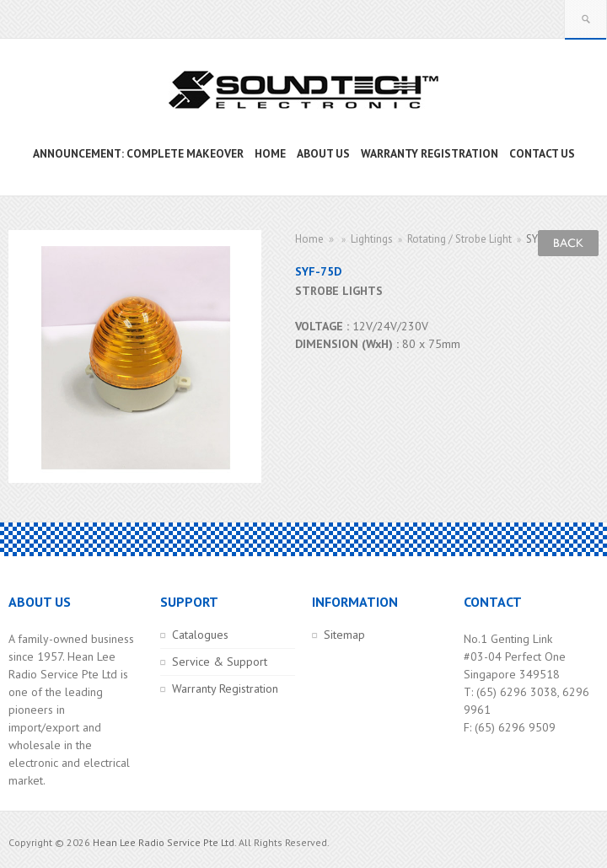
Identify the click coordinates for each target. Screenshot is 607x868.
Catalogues (200, 635)
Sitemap (344, 635)
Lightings (372, 239)
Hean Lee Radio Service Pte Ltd (164, 842)
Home (309, 239)
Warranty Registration (225, 689)
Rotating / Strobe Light (459, 239)
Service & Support (220, 662)
